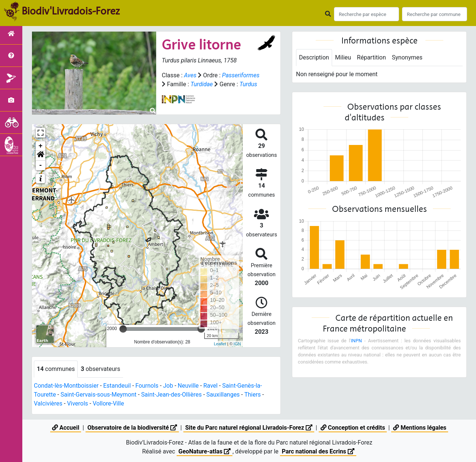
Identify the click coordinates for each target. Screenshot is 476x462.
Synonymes (407, 57)
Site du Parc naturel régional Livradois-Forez (249, 428)
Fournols (147, 387)
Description (314, 57)
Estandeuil (117, 387)
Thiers (253, 396)
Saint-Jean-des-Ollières (172, 396)
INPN (356, 341)
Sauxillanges (223, 396)
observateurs (100, 370)
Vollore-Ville (108, 405)
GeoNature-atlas (205, 451)
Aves (190, 75)
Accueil (66, 428)
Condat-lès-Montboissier (66, 387)
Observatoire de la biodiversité (132, 428)
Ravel (210, 387)
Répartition (372, 57)
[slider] (123, 330)
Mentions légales (420, 428)
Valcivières (48, 405)
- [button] (41, 167)
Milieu (343, 57)
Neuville (188, 387)
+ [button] (41, 148)
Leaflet (220, 346)
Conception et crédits (353, 428)
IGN (237, 346)
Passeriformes (181, 84)
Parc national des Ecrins (318, 451)
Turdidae (241, 84)
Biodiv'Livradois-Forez (71, 11)
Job (168, 387)
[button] (41, 157)
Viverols (78, 405)
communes (56, 370)
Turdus (191, 93)
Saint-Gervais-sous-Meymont (99, 396)
